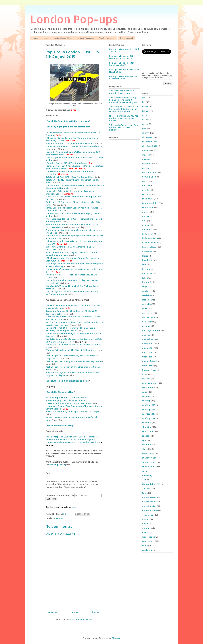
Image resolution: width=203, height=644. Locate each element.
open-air (147, 335)
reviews (146, 396)
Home (35, 38)
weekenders (148, 541)
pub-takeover (149, 383)
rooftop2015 (149, 405)
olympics (147, 326)
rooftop (146, 401)
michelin (147, 304)
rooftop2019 (149, 418)
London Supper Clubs (63, 38)
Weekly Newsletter (107, 38)
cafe (145, 120)
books (145, 107)
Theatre (146, 488)
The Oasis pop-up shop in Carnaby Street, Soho (122, 92)
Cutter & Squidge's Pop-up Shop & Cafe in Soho (69, 403)
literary (146, 269)
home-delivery (150, 247)
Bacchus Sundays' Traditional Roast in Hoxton (69, 143)
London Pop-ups (74, 19)
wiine (145, 546)
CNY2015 (147, 159)
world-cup (148, 550)
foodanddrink (149, 203)
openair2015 (148, 344)
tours (145, 493)
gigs (144, 221)
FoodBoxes (148, 207)
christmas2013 (150, 142)
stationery (148, 445)
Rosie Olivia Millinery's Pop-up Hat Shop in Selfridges (72, 412)
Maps (46, 38)
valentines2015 (150, 502)
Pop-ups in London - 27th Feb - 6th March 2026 (124, 78)
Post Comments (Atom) (81, 619)
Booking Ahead (127, 38)
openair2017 (148, 348)
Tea (144, 480)
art (144, 98)
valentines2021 (150, 510)
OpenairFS (147, 357)
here (74, 507)
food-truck (148, 199)
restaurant (148, 388)
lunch (145, 278)
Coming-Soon (149, 177)
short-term (148, 431)
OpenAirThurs (149, 370)
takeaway (147, 475)
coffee (146, 168)
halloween (148, 234)
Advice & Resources (85, 38)
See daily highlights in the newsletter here (69, 127)
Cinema (146, 150)
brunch (146, 111)
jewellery (147, 260)
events (146, 190)
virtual (146, 532)
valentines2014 (150, 497)
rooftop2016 (149, 410)
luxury (146, 282)
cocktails (147, 164)
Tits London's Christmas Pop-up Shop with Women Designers (124, 127)
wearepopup (148, 537)
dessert (146, 185)
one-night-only (150, 330)
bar (144, 102)
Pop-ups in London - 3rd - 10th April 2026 (124, 50)
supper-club (148, 466)
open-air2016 (149, 339)
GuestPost (147, 229)
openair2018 (148, 352)
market (146, 291)
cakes (145, 124)
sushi (145, 471)
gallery (146, 212)
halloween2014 (150, 243)
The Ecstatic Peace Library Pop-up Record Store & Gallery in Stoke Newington (123, 100)
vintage (146, 528)
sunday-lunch (149, 458)
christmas (147, 137)
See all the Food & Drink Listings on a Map (68, 121)
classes (146, 155)
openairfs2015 (150, 361)
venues (146, 519)
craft (145, 181)
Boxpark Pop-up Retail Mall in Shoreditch (66, 398)
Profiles (146, 379)
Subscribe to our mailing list (60, 496)
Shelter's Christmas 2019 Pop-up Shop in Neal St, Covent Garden (124, 118)
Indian (145, 256)
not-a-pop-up (149, 317)
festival (146, 194)
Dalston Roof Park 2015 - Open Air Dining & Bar (69, 177)
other (145, 374)
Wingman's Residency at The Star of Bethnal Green (71, 350)
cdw (144, 129)
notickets (147, 322)
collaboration (149, 172)
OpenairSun (148, 366)
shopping (147, 427)
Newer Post (54, 612)
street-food (148, 453)
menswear (147, 300)
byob (145, 115)
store (145, 449)
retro (145, 392)
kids (144, 265)
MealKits (147, 295)
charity (146, 133)
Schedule (58, 518)
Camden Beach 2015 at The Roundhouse (67, 163)
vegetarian (148, 515)
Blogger (116, 638)
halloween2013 (150, 238)
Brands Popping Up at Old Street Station (66, 400)
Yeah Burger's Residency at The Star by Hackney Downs (74, 361)
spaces (146, 436)
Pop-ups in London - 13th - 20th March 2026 (122, 64)
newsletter (148, 313)
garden (146, 216)
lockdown (147, 273)
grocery (146, 225)
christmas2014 (150, 146)
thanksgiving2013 (151, 484)
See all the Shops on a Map (60, 392)
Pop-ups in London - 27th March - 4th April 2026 (122, 57)
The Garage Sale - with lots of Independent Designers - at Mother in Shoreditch (124, 109)
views (145, 524)
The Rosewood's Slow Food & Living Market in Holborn (73, 442)
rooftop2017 (149, 414)
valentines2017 (150, 506)
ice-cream (147, 251)
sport (145, 440)
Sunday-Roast (149, 462)
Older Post (96, 612)
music (145, 308)
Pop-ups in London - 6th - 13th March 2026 (124, 71)
